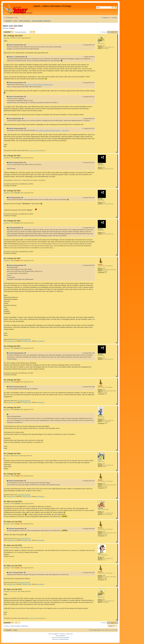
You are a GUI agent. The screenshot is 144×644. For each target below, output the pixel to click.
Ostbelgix (100, 508)
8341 (104, 46)
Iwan (10, 119)
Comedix (12, 28)
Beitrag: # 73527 (9, 456)
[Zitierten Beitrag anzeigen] (25, 45)
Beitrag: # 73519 (9, 348)
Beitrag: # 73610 (9, 568)
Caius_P (100, 553)
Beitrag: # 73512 (9, 158)
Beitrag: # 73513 (9, 193)
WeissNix (100, 164)
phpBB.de (67, 637)
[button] (108, 32)
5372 (104, 167)
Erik (99, 42)
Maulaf (100, 460)
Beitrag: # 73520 (9, 382)
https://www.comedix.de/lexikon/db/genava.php (38, 85)
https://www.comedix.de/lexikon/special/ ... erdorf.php (52, 130)
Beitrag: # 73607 (9, 548)
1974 (104, 464)
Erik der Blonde (32, 151)
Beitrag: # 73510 (9, 38)
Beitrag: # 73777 (9, 591)
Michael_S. (12, 57)
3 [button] (115, 32)
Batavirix (11, 45)
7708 (104, 268)
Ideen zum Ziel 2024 (13, 26)
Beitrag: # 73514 (9, 223)
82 (103, 512)
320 (103, 557)
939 (103, 419)
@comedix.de (41, 341)
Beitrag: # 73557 (9, 524)
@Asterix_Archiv (27, 341)
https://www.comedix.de (24, 339)
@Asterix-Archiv (11, 341)
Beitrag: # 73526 (9, 410)
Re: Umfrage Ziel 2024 (13, 36)
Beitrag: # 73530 (9, 476)
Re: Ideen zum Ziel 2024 (13, 501)
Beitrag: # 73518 (9, 261)
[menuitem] (15, 18)
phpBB (55, 634)
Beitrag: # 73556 (9, 504)
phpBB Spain (62, 636)
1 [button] (110, 32)
